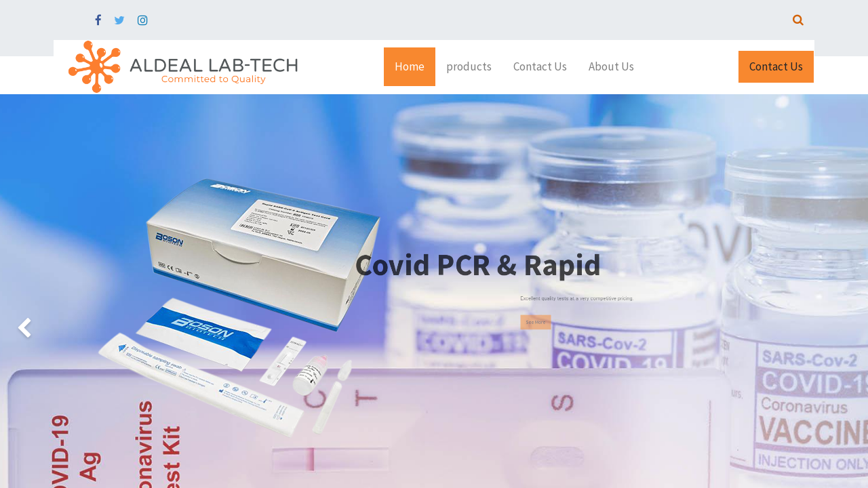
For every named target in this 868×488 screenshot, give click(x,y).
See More (569, 322)
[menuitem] (410, 67)
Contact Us (776, 66)
